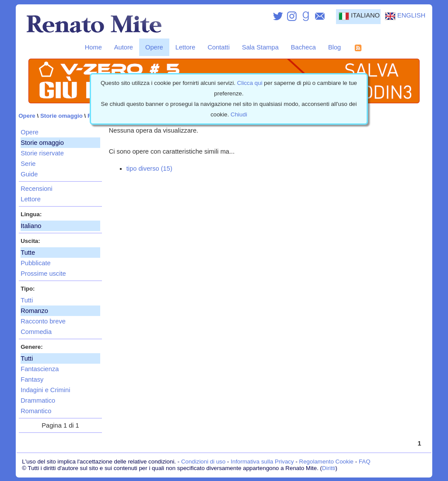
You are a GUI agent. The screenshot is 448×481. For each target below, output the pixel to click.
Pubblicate (35, 263)
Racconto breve (43, 321)
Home (93, 47)
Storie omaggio (61, 116)
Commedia (36, 332)
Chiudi (239, 114)
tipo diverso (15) (149, 169)
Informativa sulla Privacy (262, 462)
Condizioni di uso (203, 462)
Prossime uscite (43, 274)
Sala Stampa (260, 47)
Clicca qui (250, 83)
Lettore (185, 47)
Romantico (36, 411)
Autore (124, 47)
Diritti (329, 468)
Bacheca (303, 47)
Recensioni (37, 189)
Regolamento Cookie (326, 462)
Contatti (219, 47)
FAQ (365, 462)
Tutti (27, 300)
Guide (29, 174)
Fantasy (32, 379)
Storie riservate (42, 153)
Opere (154, 47)
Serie (28, 164)
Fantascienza (40, 369)
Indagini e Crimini (45, 390)
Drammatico (38, 400)
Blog (334, 47)
